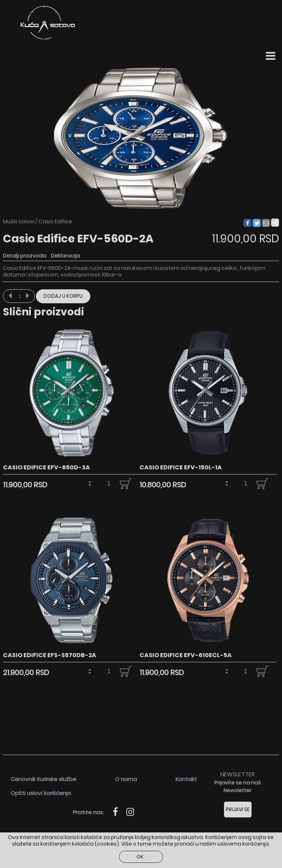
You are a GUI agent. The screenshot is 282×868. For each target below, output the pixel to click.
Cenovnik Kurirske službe (44, 779)
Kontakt (186, 779)
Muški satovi (19, 221)
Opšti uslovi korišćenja (41, 793)
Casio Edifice (55, 221)
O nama (126, 779)
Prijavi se (238, 809)
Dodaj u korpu (63, 296)
